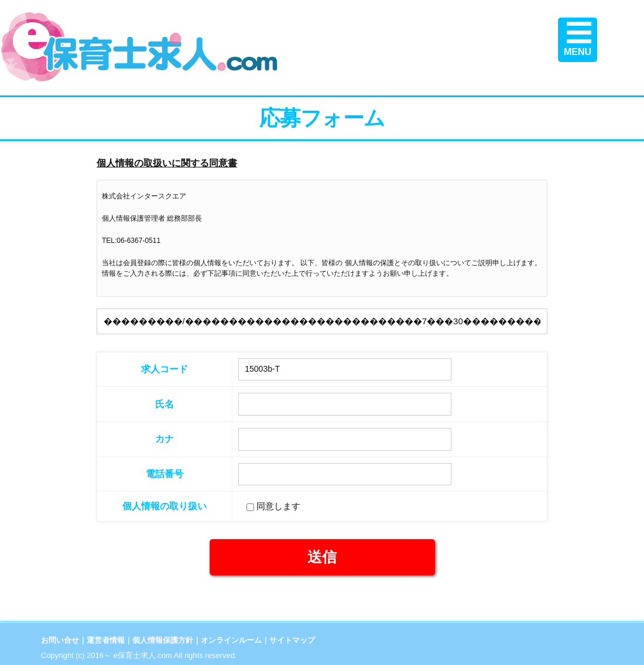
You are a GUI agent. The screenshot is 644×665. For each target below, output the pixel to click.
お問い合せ (60, 640)
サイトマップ (292, 640)
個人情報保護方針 (163, 640)
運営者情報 (106, 640)
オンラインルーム (231, 640)
